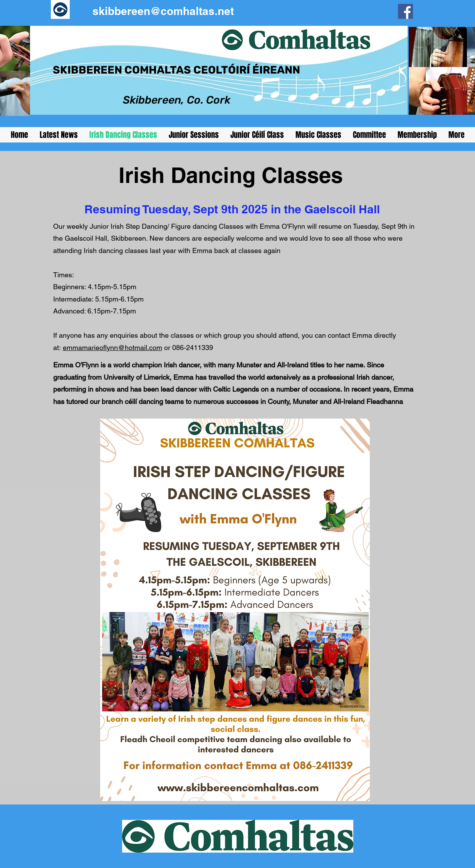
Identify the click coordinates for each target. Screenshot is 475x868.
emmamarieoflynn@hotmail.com (112, 348)
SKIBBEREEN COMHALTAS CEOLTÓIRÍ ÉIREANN (176, 70)
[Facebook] (405, 11)
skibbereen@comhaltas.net (163, 11)
